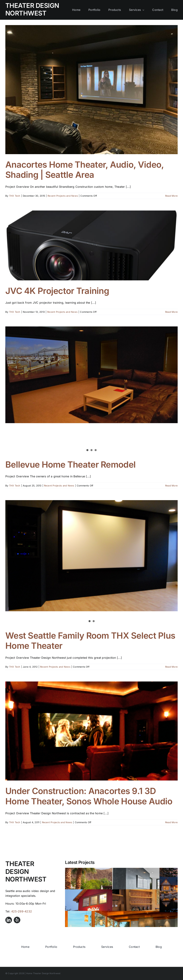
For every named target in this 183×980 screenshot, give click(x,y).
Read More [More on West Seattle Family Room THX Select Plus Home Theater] (171, 667)
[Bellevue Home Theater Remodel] (91, 375)
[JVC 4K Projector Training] (91, 245)
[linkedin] (9, 920)
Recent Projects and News (63, 196)
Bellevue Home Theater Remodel (70, 464)
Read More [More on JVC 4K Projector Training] (171, 312)
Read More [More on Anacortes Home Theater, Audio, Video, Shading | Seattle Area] (171, 196)
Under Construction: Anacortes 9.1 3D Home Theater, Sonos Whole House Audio (89, 796)
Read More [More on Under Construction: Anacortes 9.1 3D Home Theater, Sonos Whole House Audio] (171, 822)
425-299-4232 (22, 911)
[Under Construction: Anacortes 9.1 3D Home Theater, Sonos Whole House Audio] (91, 731)
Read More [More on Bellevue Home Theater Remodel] (171, 486)
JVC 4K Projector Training (57, 291)
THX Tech (15, 196)
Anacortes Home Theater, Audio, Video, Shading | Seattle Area (84, 170)
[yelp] (17, 920)
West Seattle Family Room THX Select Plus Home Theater (90, 641)
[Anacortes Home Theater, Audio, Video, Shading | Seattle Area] (91, 90)
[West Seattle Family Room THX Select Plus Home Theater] (91, 556)
